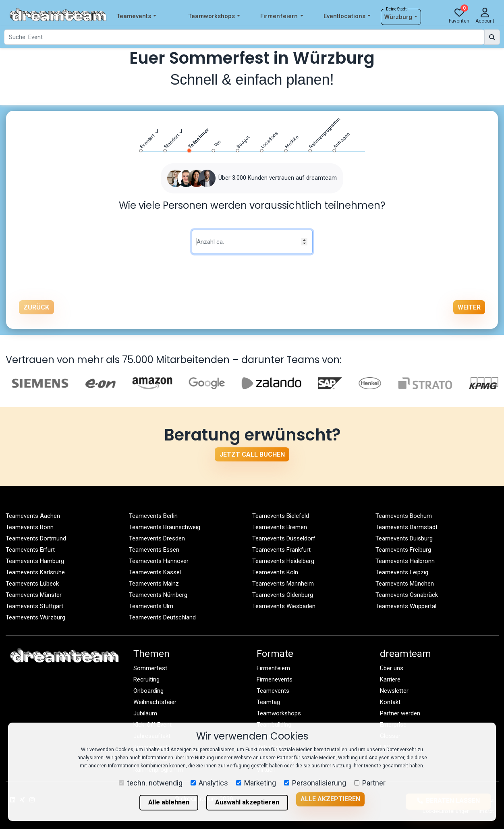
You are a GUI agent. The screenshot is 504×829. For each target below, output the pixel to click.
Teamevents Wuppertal (406, 606)
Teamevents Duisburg (404, 538)
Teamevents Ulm (151, 606)
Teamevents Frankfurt (281, 550)
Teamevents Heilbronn (405, 561)
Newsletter (394, 691)
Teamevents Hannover (159, 561)
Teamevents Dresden (157, 538)
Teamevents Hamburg (35, 561)
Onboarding (148, 691)
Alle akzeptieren (330, 799)
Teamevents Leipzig (402, 572)
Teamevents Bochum (404, 516)
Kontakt (390, 702)
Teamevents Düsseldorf (284, 538)
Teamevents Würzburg (35, 617)
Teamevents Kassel (155, 572)
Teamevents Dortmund (36, 538)
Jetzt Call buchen (252, 454)
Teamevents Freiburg (403, 550)
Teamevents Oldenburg (283, 595)
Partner (370, 783)
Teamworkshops (214, 16)
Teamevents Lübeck (32, 584)
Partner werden (400, 713)
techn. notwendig (151, 783)
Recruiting (146, 679)
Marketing (256, 783)
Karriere (390, 679)
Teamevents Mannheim (283, 584)
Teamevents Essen (154, 550)
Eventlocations (347, 16)
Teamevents (136, 16)
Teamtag (268, 702)
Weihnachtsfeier (155, 702)
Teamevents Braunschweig (165, 527)
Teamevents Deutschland (162, 617)
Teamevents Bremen (280, 527)
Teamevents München (405, 584)
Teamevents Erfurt (30, 550)
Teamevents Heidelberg (283, 561)
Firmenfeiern (282, 16)
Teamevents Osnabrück (407, 595)
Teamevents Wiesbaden (284, 606)
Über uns (392, 668)
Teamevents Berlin (153, 516)
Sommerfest (150, 668)
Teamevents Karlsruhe (35, 572)
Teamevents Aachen (33, 516)
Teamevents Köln (275, 572)
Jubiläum (145, 713)
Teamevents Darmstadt (407, 527)
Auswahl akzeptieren (247, 802)
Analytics (209, 783)
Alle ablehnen (169, 802)
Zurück (36, 307)
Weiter (469, 307)
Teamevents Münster (34, 595)
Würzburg (401, 17)
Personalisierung (315, 783)
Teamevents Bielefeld (281, 516)
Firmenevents (275, 679)
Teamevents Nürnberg (158, 595)
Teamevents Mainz (154, 584)
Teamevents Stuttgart (34, 606)
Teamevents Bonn (30, 527)
